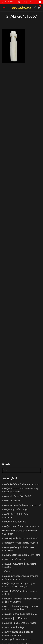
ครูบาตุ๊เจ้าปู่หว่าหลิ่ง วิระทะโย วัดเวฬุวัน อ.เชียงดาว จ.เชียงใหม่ (18, 634)
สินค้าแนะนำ (7, 572)
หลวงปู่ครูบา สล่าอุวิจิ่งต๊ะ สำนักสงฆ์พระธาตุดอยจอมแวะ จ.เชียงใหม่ (20, 490)
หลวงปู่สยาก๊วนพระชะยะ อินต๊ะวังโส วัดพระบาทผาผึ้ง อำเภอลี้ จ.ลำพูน (21, 600)
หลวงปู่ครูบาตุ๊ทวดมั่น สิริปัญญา (15, 510)
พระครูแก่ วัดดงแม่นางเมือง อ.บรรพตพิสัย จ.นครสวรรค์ (20, 532)
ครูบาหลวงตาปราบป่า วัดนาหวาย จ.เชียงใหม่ (20, 543)
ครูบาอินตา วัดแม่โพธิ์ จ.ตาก (14, 559)
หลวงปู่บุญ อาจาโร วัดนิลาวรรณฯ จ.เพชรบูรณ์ (21, 526)
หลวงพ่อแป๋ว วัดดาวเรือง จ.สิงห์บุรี (17, 496)
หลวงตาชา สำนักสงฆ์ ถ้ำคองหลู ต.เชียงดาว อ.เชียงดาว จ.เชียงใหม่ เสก (20, 608)
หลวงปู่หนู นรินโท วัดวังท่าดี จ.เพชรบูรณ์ (19, 623)
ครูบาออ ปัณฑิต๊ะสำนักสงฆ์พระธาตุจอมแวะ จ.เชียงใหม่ (19, 593)
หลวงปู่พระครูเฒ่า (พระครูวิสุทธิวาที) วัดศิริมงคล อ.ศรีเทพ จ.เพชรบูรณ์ (18, 585)
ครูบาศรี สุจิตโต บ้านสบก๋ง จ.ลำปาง (17, 640)
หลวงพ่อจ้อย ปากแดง (11, 501)
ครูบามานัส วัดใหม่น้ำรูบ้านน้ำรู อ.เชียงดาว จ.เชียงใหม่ (19, 565)
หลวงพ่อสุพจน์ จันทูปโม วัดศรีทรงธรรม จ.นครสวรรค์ (19, 549)
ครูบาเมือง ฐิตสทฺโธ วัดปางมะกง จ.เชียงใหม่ (20, 538)
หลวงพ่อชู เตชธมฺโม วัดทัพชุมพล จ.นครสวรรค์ (21, 505)
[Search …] (35, 7)
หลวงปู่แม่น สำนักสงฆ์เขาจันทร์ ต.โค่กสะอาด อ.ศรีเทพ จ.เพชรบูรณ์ (20, 578)
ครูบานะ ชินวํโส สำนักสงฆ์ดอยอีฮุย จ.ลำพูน (20, 614)
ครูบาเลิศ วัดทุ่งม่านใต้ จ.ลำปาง (15, 619)
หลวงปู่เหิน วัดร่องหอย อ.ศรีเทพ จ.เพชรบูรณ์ (21, 555)
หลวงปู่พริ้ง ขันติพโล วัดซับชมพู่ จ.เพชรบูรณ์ (21, 484)
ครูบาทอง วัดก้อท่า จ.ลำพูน (13, 627)
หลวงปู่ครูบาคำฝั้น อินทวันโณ (14, 522)
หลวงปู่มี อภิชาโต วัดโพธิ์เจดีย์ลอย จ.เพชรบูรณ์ (16, 516)
